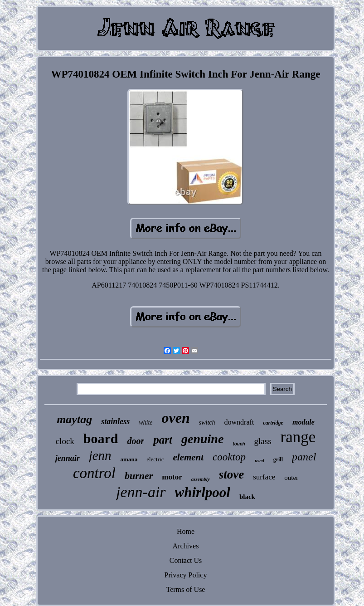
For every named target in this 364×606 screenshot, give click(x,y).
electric (155, 459)
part (163, 440)
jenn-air (141, 492)
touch (239, 444)
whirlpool (203, 492)
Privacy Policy (186, 575)
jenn (100, 455)
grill (278, 459)
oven (176, 418)
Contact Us (186, 560)
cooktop (229, 457)
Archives (186, 546)
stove (231, 474)
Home (186, 531)
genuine (202, 439)
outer (291, 478)
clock (65, 441)
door (136, 441)
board (101, 438)
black (247, 497)
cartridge (273, 423)
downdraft (239, 422)
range (298, 437)
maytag (74, 419)
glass (263, 441)
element (188, 457)
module (303, 422)
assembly (201, 479)
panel (304, 457)
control (94, 473)
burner (139, 476)
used (260, 460)
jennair (68, 458)
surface (264, 477)
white (146, 423)
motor (172, 477)
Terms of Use (186, 589)
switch (207, 423)
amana (129, 459)
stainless (115, 421)
